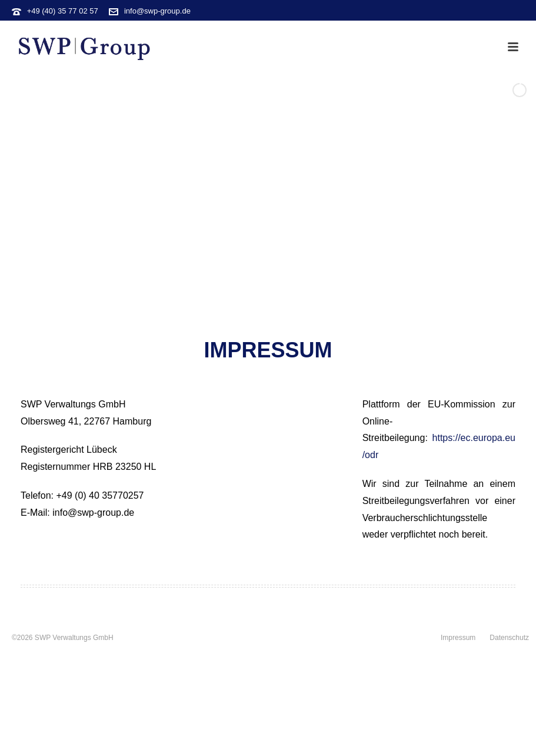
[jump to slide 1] (255, 311)
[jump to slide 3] (281, 311)
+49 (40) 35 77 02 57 (63, 11)
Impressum (458, 638)
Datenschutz (509, 638)
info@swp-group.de (157, 11)
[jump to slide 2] (268, 311)
